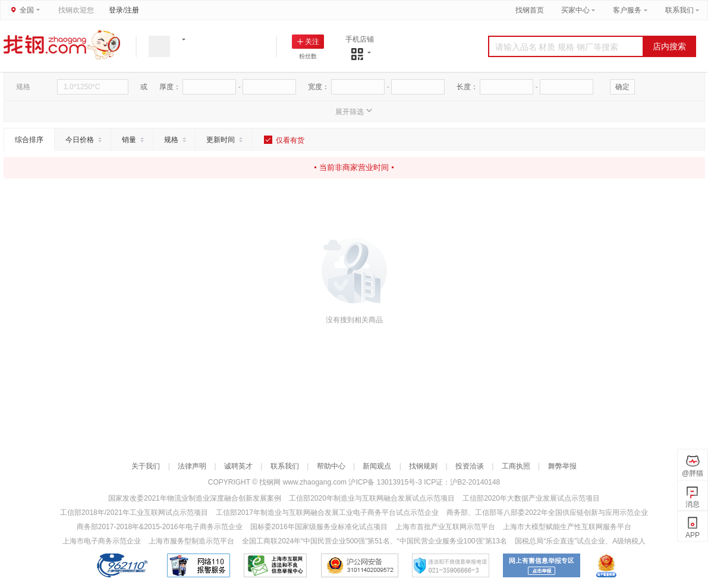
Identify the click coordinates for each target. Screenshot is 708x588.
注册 (132, 10)
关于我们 (146, 466)
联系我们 (679, 10)
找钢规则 (423, 466)
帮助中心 (331, 466)
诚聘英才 (238, 466)
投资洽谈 (470, 466)
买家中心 (576, 10)
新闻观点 (377, 466)
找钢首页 (530, 10)
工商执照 (516, 466)
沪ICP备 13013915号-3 (386, 482)
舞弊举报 (562, 466)
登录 (116, 10)
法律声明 (192, 466)
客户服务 (627, 10)
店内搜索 (669, 46)
